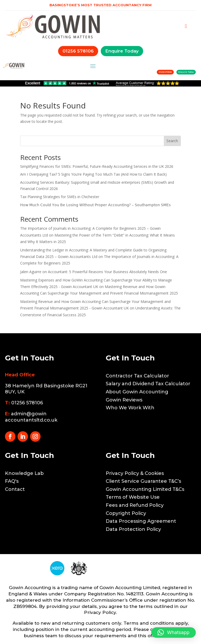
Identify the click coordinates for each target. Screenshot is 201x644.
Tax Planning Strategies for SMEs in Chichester (60, 197)
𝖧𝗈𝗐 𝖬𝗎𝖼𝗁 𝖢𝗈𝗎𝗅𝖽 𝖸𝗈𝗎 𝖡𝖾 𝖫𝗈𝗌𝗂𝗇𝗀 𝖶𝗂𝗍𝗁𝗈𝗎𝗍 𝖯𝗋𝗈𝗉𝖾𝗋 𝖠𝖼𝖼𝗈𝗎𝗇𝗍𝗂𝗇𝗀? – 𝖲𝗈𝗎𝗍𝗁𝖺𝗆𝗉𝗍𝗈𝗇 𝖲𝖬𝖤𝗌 (95, 205)
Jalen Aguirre (31, 272)
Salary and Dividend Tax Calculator (148, 384)
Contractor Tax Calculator (137, 376)
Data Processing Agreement (141, 521)
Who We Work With (130, 408)
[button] (174, 632)
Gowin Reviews (124, 400)
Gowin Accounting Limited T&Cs (145, 489)
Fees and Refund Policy (135, 505)
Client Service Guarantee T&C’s (143, 481)
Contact (15, 489)
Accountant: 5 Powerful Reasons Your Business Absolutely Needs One (107, 272)
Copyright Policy (126, 513)
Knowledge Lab (24, 473)
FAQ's (12, 481)
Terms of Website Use (133, 497)
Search (172, 141)
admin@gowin (29, 414)
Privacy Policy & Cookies (135, 473)
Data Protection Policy (133, 529)
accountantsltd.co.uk (31, 420)
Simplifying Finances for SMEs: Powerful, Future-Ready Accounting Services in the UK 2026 (97, 166)
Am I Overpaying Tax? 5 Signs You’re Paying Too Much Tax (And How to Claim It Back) (93, 174)
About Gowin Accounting (137, 392)
